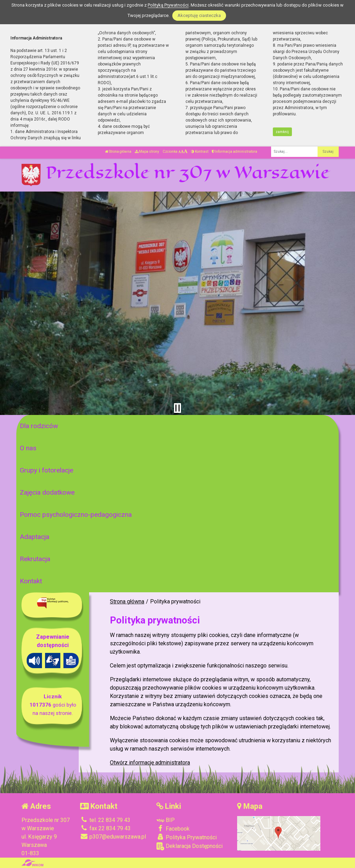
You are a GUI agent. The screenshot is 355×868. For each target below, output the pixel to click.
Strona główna (118, 152)
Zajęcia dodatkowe (47, 492)
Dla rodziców (39, 426)
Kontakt (31, 581)
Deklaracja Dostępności (189, 846)
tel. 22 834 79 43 (105, 820)
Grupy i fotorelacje (46, 470)
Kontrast (200, 152)
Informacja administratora (235, 152)
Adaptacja (34, 537)
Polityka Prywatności (187, 837)
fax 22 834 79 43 (105, 828)
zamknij (282, 132)
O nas (28, 448)
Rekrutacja (35, 559)
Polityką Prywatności (168, 5)
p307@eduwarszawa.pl (113, 837)
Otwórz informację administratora (150, 763)
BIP (166, 820)
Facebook (173, 829)
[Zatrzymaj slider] (177, 408)
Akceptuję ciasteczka (199, 15)
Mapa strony (147, 152)
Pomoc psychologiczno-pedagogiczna (76, 515)
